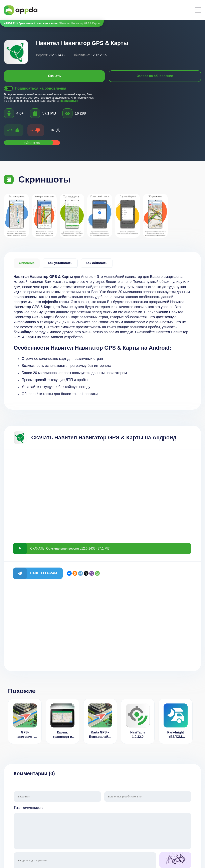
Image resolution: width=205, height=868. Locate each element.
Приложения (26, 23)
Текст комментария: (102, 828)
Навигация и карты (47, 23)
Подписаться (69, 101)
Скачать (54, 76)
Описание (27, 263)
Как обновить (97, 263)
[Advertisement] (102, 493)
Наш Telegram (44, 573)
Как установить (60, 263)
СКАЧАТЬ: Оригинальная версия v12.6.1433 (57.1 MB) (70, 548)
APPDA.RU (10, 23)
